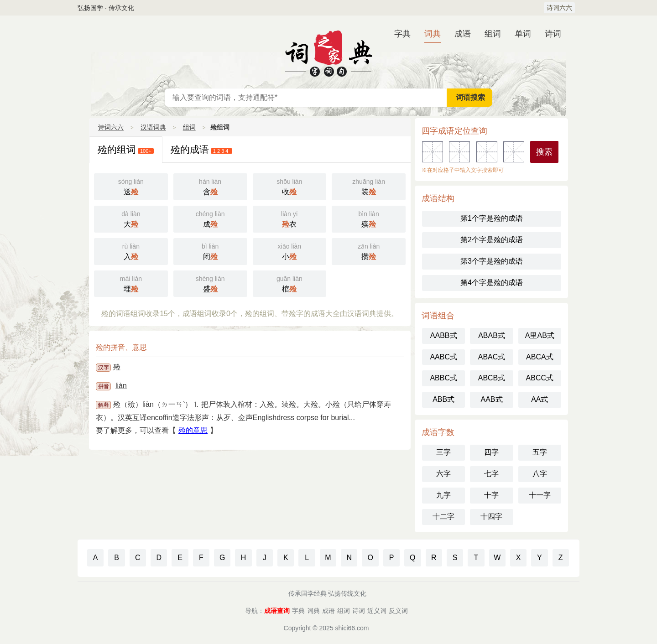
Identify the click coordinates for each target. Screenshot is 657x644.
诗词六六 (559, 8)
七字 (491, 474)
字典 (402, 34)
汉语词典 (328, 52)
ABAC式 (492, 357)
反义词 (398, 611)
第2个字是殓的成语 (492, 240)
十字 (491, 495)
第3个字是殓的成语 (492, 261)
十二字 (443, 517)
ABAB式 (492, 335)
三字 (443, 452)
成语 (463, 34)
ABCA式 (540, 357)
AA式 (540, 399)
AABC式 (443, 357)
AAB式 (491, 399)
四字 (491, 452)
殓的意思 (193, 430)
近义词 (377, 611)
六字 (443, 474)
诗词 (553, 34)
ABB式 (443, 399)
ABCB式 (492, 378)
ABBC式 (443, 378)
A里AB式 (540, 335)
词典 (433, 34)
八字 (540, 474)
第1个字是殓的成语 (492, 218)
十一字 (540, 495)
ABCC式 (540, 378)
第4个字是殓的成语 (492, 283)
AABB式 (444, 335)
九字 (443, 495)
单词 (523, 34)
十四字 (491, 517)
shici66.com (352, 628)
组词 (493, 34)
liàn (121, 386)
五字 (540, 452)
